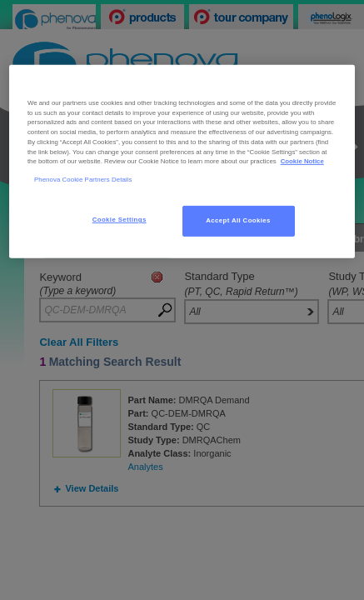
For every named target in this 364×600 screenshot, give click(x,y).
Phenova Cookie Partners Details (83, 180)
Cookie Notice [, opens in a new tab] (302, 161)
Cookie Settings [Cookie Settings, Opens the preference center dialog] (120, 220)
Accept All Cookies (238, 220)
